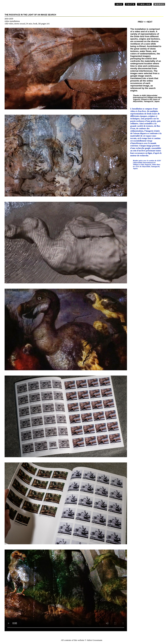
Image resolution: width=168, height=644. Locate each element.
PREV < (141, 22)
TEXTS (130, 4)
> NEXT (149, 22)
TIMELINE (144, 4)
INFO (119, 4)
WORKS (159, 4)
